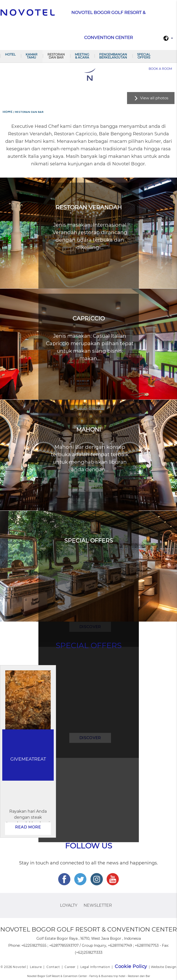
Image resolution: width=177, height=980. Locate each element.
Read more (28, 827)
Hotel (10, 54)
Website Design (164, 967)
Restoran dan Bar (56, 56)
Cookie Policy (131, 966)
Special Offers (144, 56)
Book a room (160, 69)
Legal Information (95, 967)
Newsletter (98, 905)
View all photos (154, 98)
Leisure (36, 967)
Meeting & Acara (82, 56)
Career (70, 967)
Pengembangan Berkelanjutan (113, 56)
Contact (53, 967)
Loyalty (69, 905)
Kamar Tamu (32, 56)
